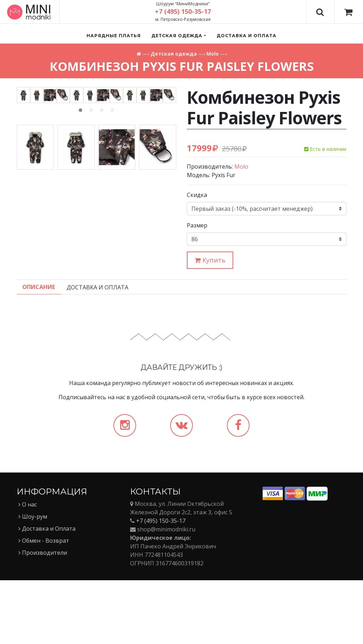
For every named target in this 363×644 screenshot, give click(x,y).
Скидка (197, 195)
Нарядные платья (114, 36)
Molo (213, 54)
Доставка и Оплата (47, 592)
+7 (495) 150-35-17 (161, 584)
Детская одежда (174, 54)
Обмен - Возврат (44, 604)
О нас (28, 568)
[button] (178, 36)
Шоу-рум (33, 580)
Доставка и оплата (247, 36)
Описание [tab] (39, 351)
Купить (210, 260)
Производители (43, 616)
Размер (197, 225)
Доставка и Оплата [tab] (97, 351)
